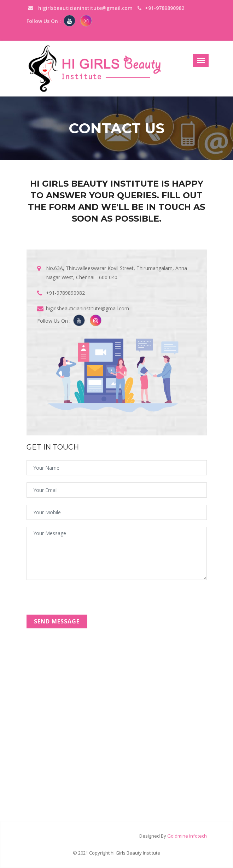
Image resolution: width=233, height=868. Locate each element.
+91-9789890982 (65, 293)
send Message (57, 621)
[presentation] (80, 601)
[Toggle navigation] (201, 60)
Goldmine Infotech (187, 836)
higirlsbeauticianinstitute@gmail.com (80, 8)
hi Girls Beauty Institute (135, 853)
